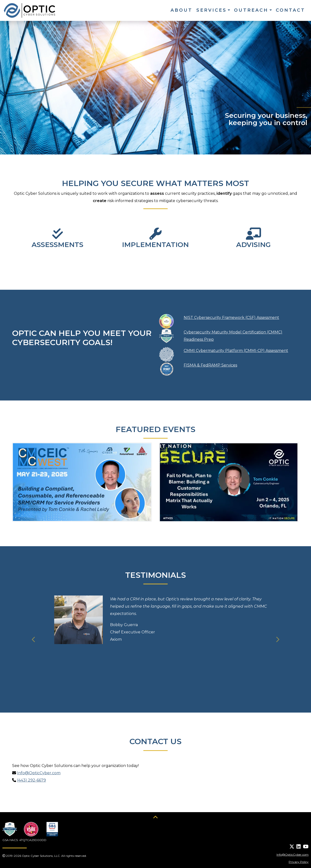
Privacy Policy (299, 862)
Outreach (251, 10)
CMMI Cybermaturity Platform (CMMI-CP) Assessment (236, 351)
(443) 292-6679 (31, 780)
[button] (34, 639)
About (181, 10)
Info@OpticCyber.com (39, 773)
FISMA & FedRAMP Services (210, 365)
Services (212, 10)
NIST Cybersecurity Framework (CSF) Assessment (231, 318)
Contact (290, 10)
